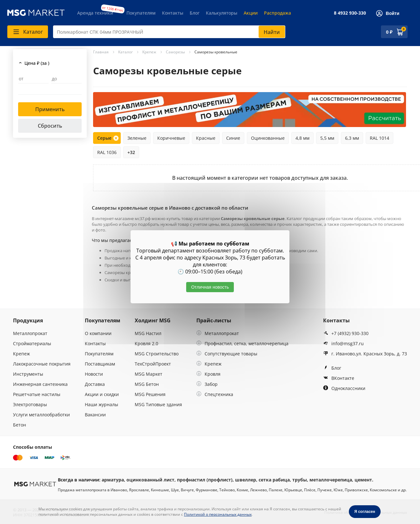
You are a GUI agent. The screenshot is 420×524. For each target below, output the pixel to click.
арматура (113, 480)
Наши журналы (102, 404)
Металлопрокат (30, 333)
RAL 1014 (379, 138)
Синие (233, 138)
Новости (94, 374)
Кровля (208, 374)
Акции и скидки (102, 394)
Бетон (20, 425)
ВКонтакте (339, 378)
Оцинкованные (268, 138)
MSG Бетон (147, 384)
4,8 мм (302, 138)
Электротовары (30, 404)
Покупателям (141, 13)
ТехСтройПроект (153, 364)
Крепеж (21, 354)
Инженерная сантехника (40, 384)
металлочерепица (331, 480)
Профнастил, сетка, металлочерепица (242, 343)
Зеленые (137, 138)
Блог (195, 13)
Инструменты (28, 374)
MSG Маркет (149, 374)
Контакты (173, 13)
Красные (206, 138)
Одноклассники (344, 388)
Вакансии (95, 415)
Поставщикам (100, 364)
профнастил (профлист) (205, 480)
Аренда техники (95, 13)
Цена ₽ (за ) (37, 63)
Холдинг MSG (153, 320)
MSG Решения (150, 394)
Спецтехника (215, 394)
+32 (131, 152)
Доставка (95, 384)
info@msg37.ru (343, 343)
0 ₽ (389, 32)
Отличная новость (210, 287)
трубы (300, 480)
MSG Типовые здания (158, 404)
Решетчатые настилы (37, 394)
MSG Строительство (157, 354)
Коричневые (171, 138)
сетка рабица (274, 480)
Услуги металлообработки (41, 415)
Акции (251, 13)
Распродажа (278, 13)
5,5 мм (327, 138)
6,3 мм (352, 138)
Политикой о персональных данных (218, 514)
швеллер (246, 480)
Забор (207, 384)
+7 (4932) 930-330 (346, 333)
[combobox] (169, 32)
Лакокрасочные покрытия (42, 364)
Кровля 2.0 (146, 343)
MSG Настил (148, 333)
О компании (98, 333)
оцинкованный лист (150, 480)
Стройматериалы (32, 343)
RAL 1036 (107, 152)
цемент (363, 480)
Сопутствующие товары (227, 354)
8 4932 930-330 (350, 13)
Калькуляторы (222, 13)
